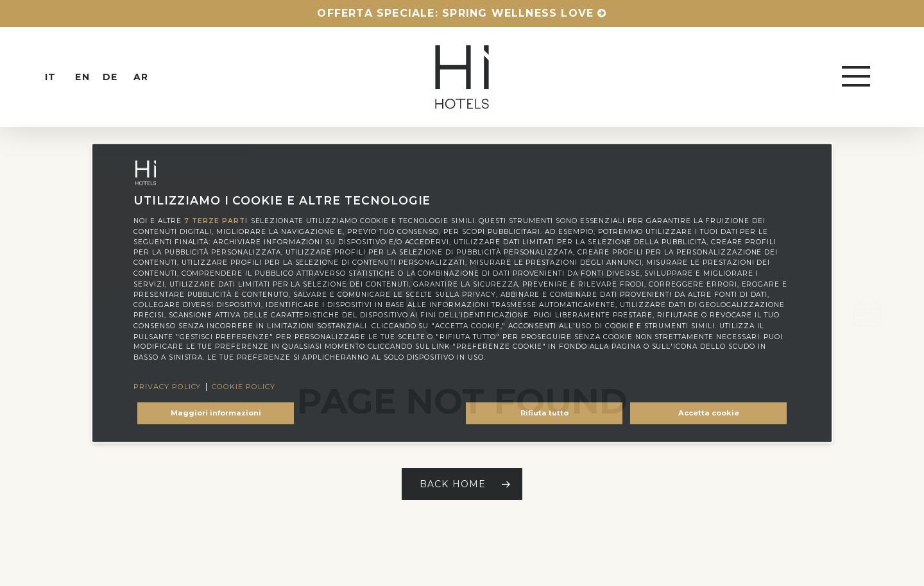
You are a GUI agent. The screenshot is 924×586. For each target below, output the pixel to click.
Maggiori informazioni (216, 413)
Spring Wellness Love (518, 13)
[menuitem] (62, 77)
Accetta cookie (709, 413)
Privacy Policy (167, 387)
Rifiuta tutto (544, 413)
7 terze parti (216, 221)
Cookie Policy (243, 387)
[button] (857, 77)
